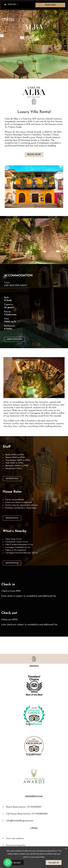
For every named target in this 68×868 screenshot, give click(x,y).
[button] (50, 5)
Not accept (15, 863)
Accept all (54, 863)
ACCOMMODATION (18, 276)
